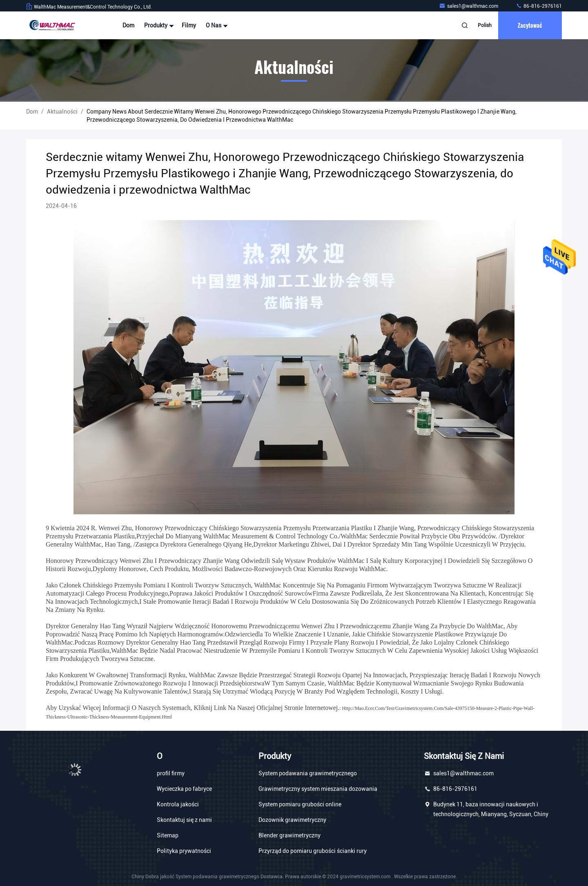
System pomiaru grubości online (300, 804)
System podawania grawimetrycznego (308, 773)
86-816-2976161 (539, 6)
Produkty (158, 25)
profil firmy (171, 773)
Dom (128, 25)
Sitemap (168, 835)
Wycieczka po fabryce (184, 789)
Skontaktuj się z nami (184, 820)
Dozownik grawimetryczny (292, 820)
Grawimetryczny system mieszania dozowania (318, 789)
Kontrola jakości (178, 804)
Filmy (189, 25)
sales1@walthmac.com (469, 6)
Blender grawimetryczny (290, 835)
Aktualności (62, 112)
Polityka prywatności (184, 851)
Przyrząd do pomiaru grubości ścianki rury (313, 851)
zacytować (530, 25)
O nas (216, 25)
